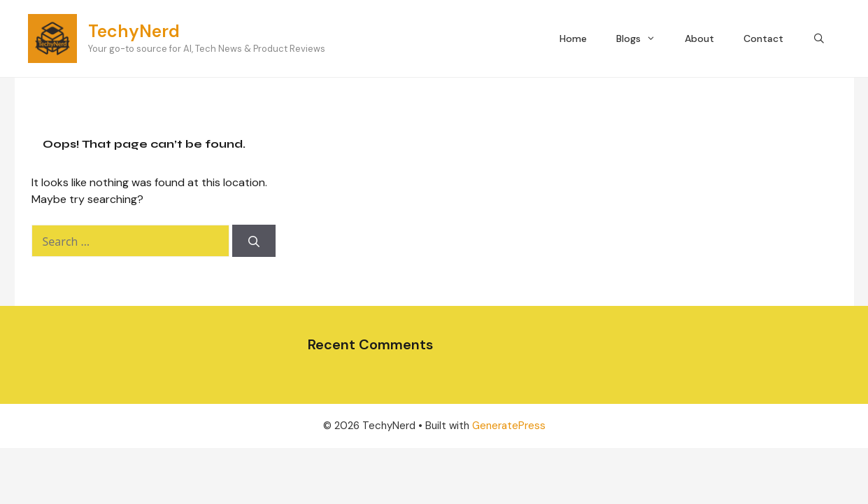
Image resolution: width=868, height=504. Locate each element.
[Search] (254, 241)
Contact (763, 38)
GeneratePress (509, 426)
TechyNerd (134, 31)
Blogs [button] (643, 38)
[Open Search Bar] (819, 38)
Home (573, 38)
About (699, 38)
